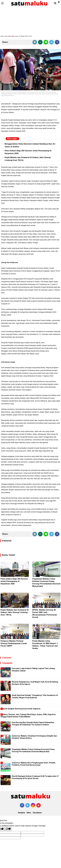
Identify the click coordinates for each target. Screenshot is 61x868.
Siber (29, 813)
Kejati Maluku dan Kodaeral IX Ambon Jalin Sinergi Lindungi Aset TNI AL (15, 612)
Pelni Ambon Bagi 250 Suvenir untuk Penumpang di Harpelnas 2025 (14, 581)
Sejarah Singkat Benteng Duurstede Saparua (20, 709)
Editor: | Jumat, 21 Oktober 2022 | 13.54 (16, 36)
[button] (59, 1)
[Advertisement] (30, 17)
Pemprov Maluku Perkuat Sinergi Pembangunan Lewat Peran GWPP (14, 643)
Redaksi (21, 813)
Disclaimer (37, 813)
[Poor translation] (8, 829)
